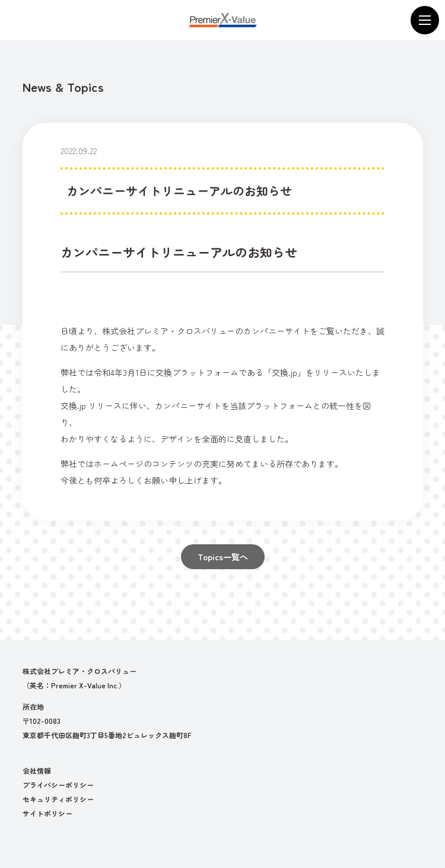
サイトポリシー (47, 813)
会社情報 (37, 770)
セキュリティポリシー (58, 799)
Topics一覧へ (223, 557)
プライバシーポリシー (58, 785)
